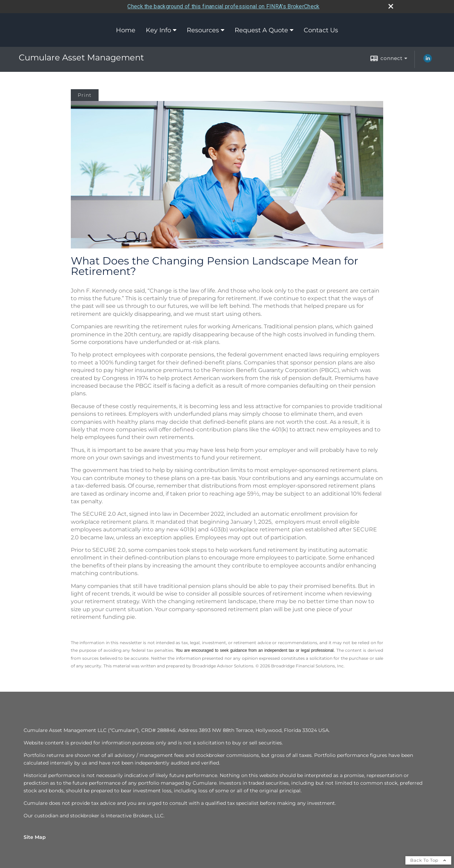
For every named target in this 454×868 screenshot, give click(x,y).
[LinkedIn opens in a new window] (428, 61)
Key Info (158, 30)
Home (126, 30)
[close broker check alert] (391, 6)
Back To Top (428, 860)
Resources (203, 30)
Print (85, 95)
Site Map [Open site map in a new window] (35, 837)
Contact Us (321, 30)
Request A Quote (261, 30)
